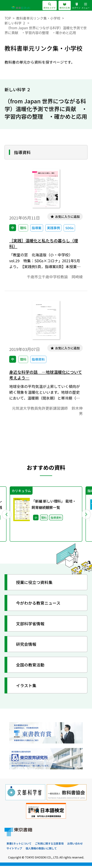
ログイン (76, 6)
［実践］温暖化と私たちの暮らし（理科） (45, 244)
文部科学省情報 (31, 625)
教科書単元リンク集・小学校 (38, 18)
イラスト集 (27, 687)
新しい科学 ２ (15, 23)
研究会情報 (27, 646)
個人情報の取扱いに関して (63, 850)
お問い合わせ (15, 850)
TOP (8, 18)
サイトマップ (35, 850)
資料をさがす (49, 6)
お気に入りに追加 (67, 217)
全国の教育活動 (31, 667)
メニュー (86, 6)
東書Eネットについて (20, 845)
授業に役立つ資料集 (35, 584)
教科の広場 (65, 6)
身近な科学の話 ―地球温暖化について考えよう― (45, 376)
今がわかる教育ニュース (39, 605)
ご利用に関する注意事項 (52, 845)
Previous (6, 516)
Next (86, 516)
